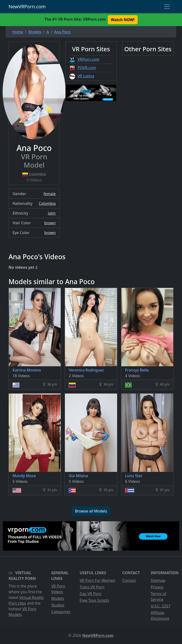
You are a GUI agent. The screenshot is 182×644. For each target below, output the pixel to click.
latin (52, 213)
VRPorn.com (88, 59)
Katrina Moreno (27, 370)
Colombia (47, 203)
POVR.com (87, 68)
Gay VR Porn (91, 594)
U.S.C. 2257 (161, 606)
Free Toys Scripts (94, 600)
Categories (61, 612)
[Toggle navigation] (167, 7)
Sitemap (158, 580)
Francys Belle (137, 370)
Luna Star (134, 476)
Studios (58, 605)
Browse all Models (91, 511)
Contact (129, 580)
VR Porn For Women (98, 580)
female (50, 194)
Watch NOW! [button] (123, 20)
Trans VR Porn (92, 587)
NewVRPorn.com (27, 7)
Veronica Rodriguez (86, 370)
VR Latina (86, 76)
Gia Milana (78, 476)
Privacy (157, 587)
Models (58, 598)
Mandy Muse (24, 476)
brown (50, 223)
